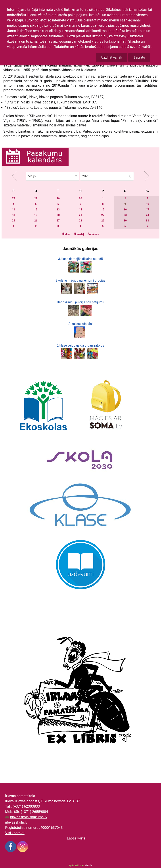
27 (13, 198)
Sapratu (139, 57)
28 (36, 198)
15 (103, 210)
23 (125, 215)
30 (80, 198)
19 (36, 215)
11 (13, 210)
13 (58, 210)
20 (58, 215)
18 (13, 215)
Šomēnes (93, 234)
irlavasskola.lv (16, 822)
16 (125, 210)
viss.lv (89, 865)
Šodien (66, 234)
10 (148, 204)
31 (148, 221)
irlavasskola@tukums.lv (29, 817)
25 (13, 221)
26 (36, 221)
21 (80, 215)
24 (148, 215)
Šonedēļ (79, 234)
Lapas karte (76, 838)
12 (36, 210)
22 (103, 215)
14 (80, 210)
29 (58, 198)
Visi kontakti (15, 833)
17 (148, 210)
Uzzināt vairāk (112, 57)
